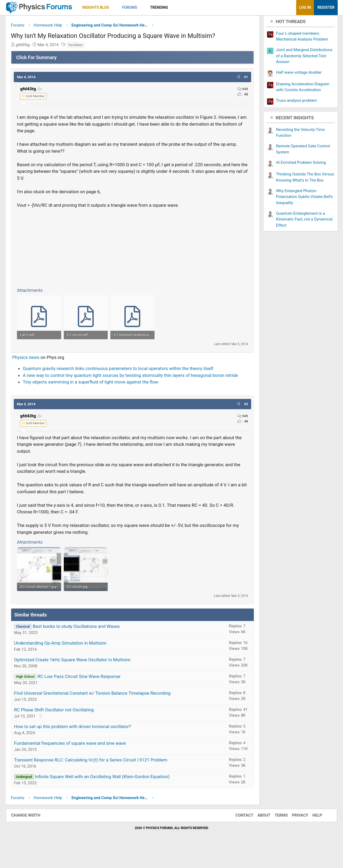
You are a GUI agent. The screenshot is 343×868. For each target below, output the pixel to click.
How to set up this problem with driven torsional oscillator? (79, 746)
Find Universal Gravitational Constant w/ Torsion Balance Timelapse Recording (98, 712)
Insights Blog (102, 7)
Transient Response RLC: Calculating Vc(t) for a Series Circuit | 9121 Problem (97, 779)
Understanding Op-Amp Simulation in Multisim (66, 662)
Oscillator (82, 47)
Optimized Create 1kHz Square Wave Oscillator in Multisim (78, 679)
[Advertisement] (132, 249)
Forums (136, 7)
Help (312, 835)
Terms (276, 835)
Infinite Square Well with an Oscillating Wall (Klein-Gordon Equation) (108, 796)
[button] (120, 8)
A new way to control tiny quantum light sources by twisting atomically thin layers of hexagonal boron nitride (136, 386)
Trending (165, 7)
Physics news (32, 368)
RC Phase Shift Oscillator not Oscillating (60, 729)
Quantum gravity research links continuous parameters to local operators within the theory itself (124, 379)
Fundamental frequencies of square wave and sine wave (76, 763)
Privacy (295, 835)
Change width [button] (31, 835)
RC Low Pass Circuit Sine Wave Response (85, 696)
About (259, 835)
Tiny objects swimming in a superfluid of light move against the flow (97, 393)
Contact (239, 835)
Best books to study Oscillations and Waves (82, 646)
